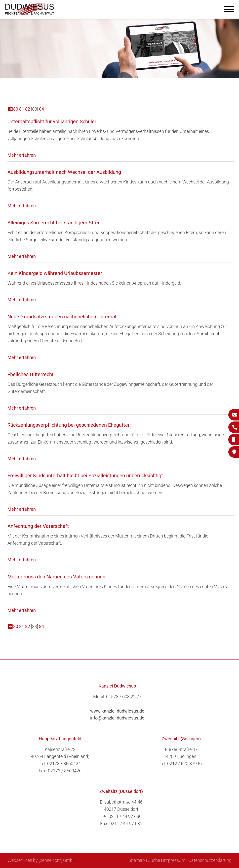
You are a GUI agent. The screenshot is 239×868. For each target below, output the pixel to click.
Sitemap (137, 860)
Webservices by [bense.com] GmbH (42, 860)
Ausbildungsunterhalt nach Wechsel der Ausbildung (64, 172)
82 (28, 109)
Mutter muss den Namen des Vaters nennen (56, 577)
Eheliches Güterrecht (31, 374)
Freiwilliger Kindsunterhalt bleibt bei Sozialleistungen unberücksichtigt (85, 476)
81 (22, 109)
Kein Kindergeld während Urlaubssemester (55, 273)
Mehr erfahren (22, 155)
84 (41, 109)
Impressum (174, 860)
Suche (154, 860)
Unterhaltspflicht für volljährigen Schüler (52, 121)
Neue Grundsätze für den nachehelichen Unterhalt (63, 317)
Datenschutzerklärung (210, 860)
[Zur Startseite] (30, 14)
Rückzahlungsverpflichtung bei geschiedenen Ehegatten (69, 425)
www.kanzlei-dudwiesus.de (117, 711)
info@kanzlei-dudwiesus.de (117, 718)
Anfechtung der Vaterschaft (38, 526)
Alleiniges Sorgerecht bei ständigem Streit (54, 223)
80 (16, 109)
